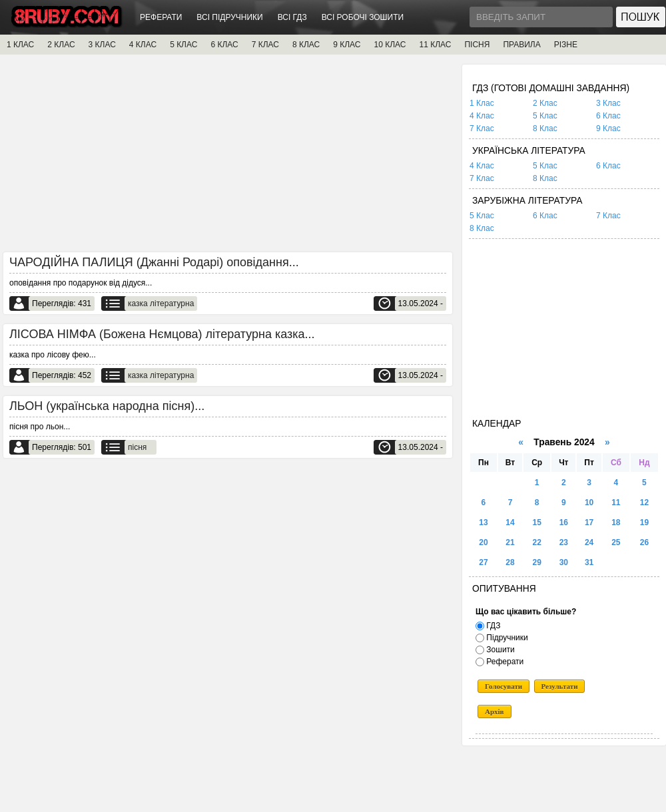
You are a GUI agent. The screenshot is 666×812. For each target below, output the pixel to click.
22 (537, 542)
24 (589, 542)
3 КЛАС (102, 45)
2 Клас (545, 103)
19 (644, 522)
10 (589, 503)
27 (483, 562)
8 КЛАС (306, 45)
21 (510, 542)
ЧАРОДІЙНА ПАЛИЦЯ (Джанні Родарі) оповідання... (154, 262)
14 (510, 522)
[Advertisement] (228, 158)
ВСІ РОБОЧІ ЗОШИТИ (363, 17)
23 (564, 542)
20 (483, 542)
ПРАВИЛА (521, 45)
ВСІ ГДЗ (292, 17)
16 (564, 522)
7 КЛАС (265, 45)
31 (589, 562)
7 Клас (482, 128)
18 (616, 522)
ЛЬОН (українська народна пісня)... (107, 406)
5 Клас (545, 116)
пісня (137, 447)
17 (589, 522)
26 (644, 542)
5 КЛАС (183, 45)
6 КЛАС (224, 45)
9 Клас (608, 128)
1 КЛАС (20, 45)
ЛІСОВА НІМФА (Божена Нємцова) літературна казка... (162, 334)
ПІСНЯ (477, 45)
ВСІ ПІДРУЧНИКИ (229, 17)
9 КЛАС (347, 45)
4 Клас (482, 116)
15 (537, 522)
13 (483, 522)
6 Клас (608, 116)
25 (616, 542)
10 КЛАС (390, 45)
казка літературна (161, 304)
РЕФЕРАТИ (161, 17)
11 (616, 503)
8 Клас (545, 128)
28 (510, 562)
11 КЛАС (435, 45)
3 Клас (608, 103)
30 (564, 562)
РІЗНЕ (566, 45)
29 (537, 562)
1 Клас (482, 103)
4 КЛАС (143, 45)
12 (644, 503)
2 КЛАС (61, 45)
